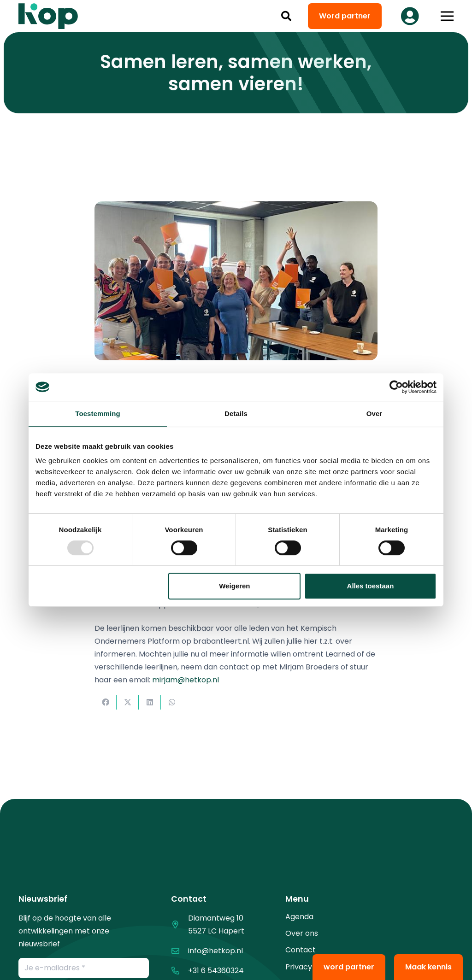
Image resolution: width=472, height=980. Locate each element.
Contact (301, 950)
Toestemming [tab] (98, 414)
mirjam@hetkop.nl (186, 680)
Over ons (302, 933)
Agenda (299, 917)
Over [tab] (375, 414)
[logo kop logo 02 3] (48, 16)
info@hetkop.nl (215, 951)
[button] (286, 16)
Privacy (299, 967)
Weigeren (234, 586)
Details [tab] (236, 414)
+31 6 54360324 (216, 971)
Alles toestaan (371, 586)
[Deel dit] (106, 702)
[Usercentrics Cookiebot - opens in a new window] (396, 387)
